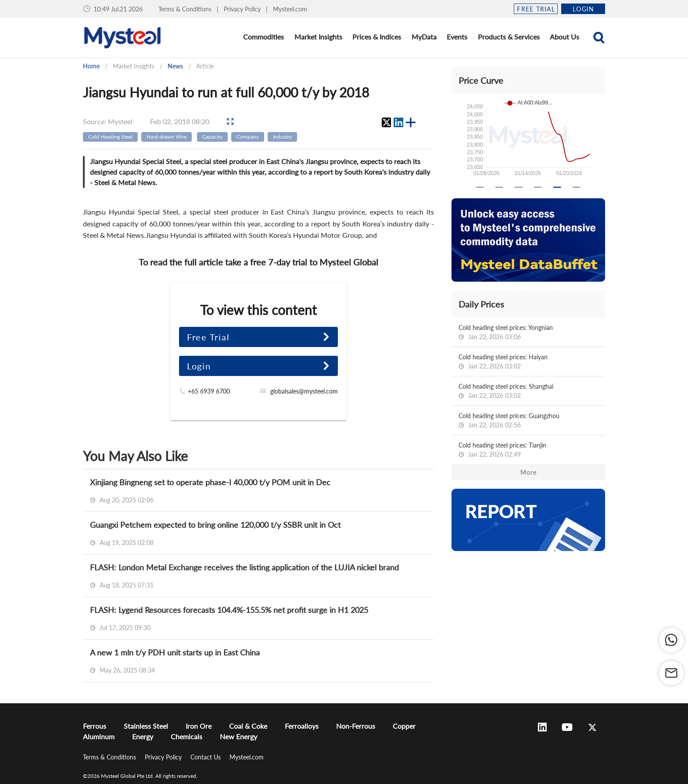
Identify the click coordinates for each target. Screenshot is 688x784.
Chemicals (186, 736)
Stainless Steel (146, 726)
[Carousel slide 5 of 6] (557, 187)
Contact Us (206, 757)
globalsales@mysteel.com (304, 391)
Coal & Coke (248, 726)
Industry (282, 137)
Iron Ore (199, 726)
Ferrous (95, 726)
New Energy (238, 736)
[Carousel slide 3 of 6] (519, 187)
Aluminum (99, 736)
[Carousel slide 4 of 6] (538, 187)
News (175, 66)
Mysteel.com (290, 9)
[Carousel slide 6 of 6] (577, 187)
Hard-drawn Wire (167, 137)
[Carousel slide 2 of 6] (499, 187)
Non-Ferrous (356, 726)
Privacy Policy (243, 9)
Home (91, 66)
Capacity (212, 137)
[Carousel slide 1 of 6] (480, 187)
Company (248, 137)
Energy (143, 736)
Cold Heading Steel (110, 137)
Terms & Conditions (186, 9)
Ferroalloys (302, 726)
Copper (404, 726)
